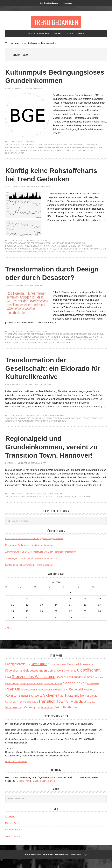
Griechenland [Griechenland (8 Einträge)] (64, 686)
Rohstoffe (49, 257)
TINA (61, 348)
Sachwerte (61, 257)
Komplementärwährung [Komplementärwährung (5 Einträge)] (31, 692)
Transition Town (13, 260)
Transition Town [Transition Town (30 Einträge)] (52, 710)
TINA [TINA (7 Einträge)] (19, 710)
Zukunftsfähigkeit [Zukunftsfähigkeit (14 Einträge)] (66, 716)
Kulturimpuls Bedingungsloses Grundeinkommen (35, 81)
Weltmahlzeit (45, 351)
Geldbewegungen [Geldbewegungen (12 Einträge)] (35, 679)
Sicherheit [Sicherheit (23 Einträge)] (51, 704)
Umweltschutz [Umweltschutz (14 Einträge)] (76, 710)
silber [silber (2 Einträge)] (62, 705)
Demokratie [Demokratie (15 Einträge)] (39, 672)
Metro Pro (47, 863)
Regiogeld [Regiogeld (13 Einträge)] (76, 698)
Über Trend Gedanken (16, 770)
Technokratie (52, 348)
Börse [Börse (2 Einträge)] (28, 673)
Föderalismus (38, 252)
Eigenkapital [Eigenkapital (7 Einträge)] (74, 673)
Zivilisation (87, 159)
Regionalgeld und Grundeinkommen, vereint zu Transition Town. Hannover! (53, 455)
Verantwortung (72, 159)
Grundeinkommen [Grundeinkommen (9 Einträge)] (83, 686)
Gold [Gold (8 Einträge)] (8, 686)
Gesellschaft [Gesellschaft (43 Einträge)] (89, 679)
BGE (57, 153)
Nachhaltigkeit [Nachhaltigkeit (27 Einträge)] (75, 692)
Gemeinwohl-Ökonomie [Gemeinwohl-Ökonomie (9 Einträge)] (62, 679)
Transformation (55, 159)
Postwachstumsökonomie (18, 257)
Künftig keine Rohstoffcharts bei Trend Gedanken (29, 573)
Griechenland (12, 346)
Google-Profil (23, 789)
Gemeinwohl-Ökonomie (64, 427)
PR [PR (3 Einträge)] (67, 698)
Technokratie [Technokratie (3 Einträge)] (10, 711)
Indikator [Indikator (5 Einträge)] (99, 686)
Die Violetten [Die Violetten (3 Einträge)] (61, 673)
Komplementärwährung (17, 255)
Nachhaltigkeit (13, 159)
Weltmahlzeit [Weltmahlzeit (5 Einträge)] (47, 716)
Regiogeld (37, 257)
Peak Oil (72, 255)
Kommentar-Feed (14, 838)
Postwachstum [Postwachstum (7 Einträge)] (29, 698)
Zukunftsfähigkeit (15, 162)
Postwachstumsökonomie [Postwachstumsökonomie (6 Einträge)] (51, 698)
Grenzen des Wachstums (51, 156)
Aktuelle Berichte (27, 150)
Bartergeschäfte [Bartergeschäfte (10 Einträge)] (15, 673)
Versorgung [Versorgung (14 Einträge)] (32, 716)
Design (34, 427)
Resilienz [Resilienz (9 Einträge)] (89, 698)
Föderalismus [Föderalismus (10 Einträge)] (14, 679)
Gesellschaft (31, 156)
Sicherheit (72, 257)
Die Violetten (45, 427)
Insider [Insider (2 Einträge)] (17, 692)
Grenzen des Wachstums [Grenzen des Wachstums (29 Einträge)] (33, 685)
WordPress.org (13, 845)
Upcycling (43, 260)
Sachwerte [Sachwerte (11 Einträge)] (35, 704)
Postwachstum (29, 159)
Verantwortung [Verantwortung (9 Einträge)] (14, 716)
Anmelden (10, 825)
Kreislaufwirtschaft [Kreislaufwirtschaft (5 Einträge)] (53, 692)
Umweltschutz (30, 260)
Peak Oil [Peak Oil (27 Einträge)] (12, 698)
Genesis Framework (62, 863)
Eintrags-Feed (12, 832)
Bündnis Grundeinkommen (72, 153)
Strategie (83, 257)
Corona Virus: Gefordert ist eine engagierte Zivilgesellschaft (34, 547)
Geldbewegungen (14, 156)
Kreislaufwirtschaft (93, 156)
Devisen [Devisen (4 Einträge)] (52, 673)
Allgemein (42, 249)
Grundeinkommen (72, 156)
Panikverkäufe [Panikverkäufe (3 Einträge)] (93, 692)
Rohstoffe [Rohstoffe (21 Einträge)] (13, 704)
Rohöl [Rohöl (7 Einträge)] (24, 704)
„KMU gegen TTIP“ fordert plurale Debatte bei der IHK (31, 567)
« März (9, 637)
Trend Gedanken (56, 22)
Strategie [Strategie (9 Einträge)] (92, 704)
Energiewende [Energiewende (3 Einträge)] (87, 673)
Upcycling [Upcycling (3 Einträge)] (91, 711)
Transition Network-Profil (43, 789)
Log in (85, 863)
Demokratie (92, 153)
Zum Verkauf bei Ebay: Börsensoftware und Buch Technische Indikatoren (41, 560)
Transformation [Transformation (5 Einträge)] (30, 710)
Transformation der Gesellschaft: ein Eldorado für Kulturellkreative (55, 377)
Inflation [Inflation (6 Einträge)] (9, 692)
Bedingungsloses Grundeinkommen (36, 153)
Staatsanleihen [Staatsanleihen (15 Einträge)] (75, 704)
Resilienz (42, 159)
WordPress (77, 863)
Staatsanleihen (36, 348)
